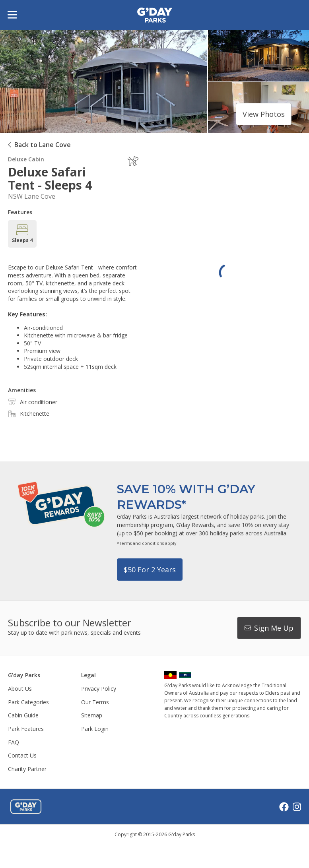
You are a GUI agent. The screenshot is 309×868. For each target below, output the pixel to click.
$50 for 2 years (150, 570)
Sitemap (92, 715)
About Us (20, 689)
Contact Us (22, 755)
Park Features (26, 729)
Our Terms (95, 702)
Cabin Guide (23, 715)
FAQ (14, 742)
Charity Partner (27, 769)
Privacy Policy (99, 689)
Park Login (95, 729)
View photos (264, 114)
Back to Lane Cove (43, 145)
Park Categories (28, 702)
